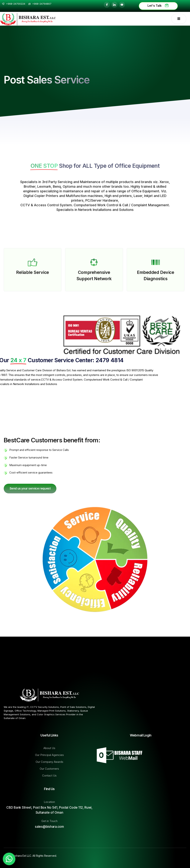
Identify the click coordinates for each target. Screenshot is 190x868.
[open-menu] (179, 19)
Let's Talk (158, 6)
